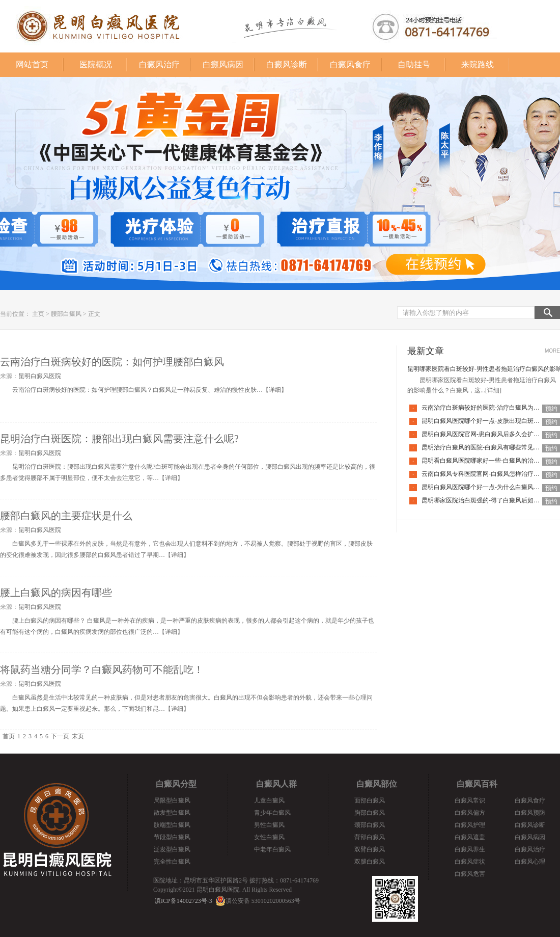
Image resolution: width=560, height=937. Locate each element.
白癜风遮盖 (470, 837)
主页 (38, 314)
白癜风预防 (530, 813)
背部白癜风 (370, 837)
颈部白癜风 (370, 825)
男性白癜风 (269, 825)
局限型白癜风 (172, 800)
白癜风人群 (276, 784)
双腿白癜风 (370, 862)
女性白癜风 (269, 837)
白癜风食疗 (350, 64)
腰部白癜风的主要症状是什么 (66, 516)
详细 (275, 390)
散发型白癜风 (172, 813)
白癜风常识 (470, 800)
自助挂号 (414, 64)
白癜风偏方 (470, 813)
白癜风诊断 (287, 64)
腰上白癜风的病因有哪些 (56, 593)
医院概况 (96, 64)
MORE (552, 351)
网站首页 (32, 64)
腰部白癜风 (66, 314)
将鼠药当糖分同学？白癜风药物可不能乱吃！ (102, 670)
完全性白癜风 (172, 862)
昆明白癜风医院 (40, 376)
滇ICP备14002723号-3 (184, 901)
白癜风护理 (470, 825)
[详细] (493, 390)
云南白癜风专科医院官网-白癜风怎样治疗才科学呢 (490, 474)
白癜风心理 (530, 862)
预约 (551, 409)
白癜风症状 (470, 862)
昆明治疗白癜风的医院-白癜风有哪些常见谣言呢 (487, 447)
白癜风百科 (477, 784)
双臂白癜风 (370, 849)
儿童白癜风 (269, 800)
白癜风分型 (176, 784)
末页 (78, 736)
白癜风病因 (223, 64)
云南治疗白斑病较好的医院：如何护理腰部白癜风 (112, 362)
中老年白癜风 (272, 849)
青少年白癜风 (272, 813)
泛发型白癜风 (172, 849)
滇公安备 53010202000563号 (263, 901)
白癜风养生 (470, 849)
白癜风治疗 (159, 64)
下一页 (60, 736)
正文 (94, 314)
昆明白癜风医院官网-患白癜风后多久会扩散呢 (484, 434)
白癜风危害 (470, 874)
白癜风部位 (377, 784)
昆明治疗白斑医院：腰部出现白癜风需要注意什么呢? (119, 439)
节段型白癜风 (172, 837)
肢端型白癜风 (172, 825)
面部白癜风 (370, 800)
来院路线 (478, 64)
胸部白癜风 (370, 813)
